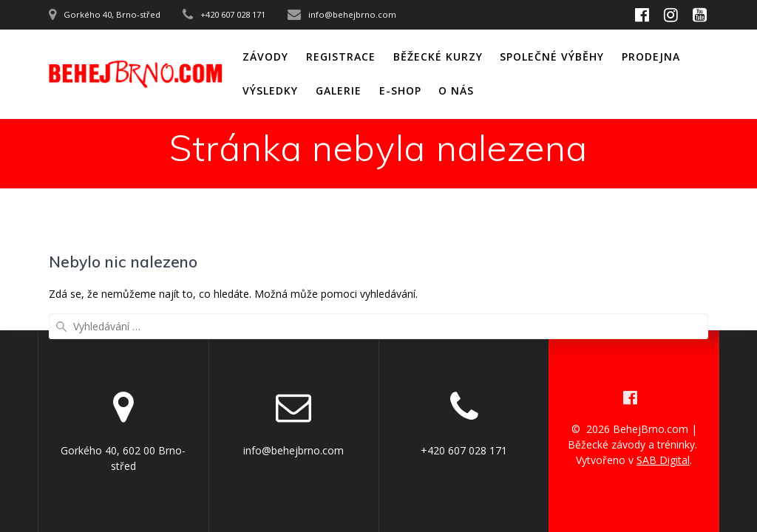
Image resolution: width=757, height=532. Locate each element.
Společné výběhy (552, 57)
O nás (456, 91)
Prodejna (651, 57)
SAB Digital (663, 460)
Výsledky (270, 91)
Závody (265, 57)
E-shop (400, 91)
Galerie (339, 91)
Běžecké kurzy (438, 57)
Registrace (341, 57)
